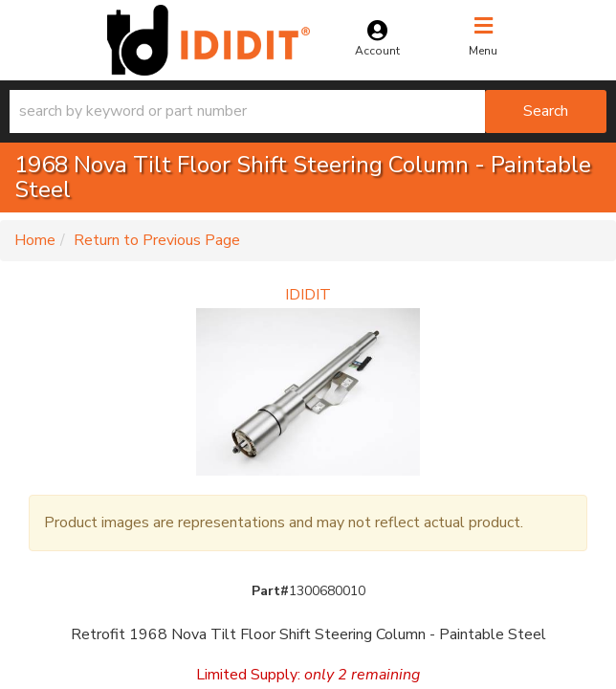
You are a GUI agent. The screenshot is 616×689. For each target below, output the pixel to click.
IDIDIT (308, 295)
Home (35, 240)
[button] (308, 111)
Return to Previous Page (157, 240)
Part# (270, 591)
